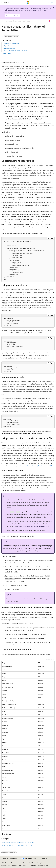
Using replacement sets (9, 46)
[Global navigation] (2, 2)
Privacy (39, 863)
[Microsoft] (28, 2)
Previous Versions (16, 863)
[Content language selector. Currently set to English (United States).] (10, 859)
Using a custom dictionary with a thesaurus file (16, 51)
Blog (24, 863)
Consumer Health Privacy (9, 865)
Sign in (53, 2)
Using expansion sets (9, 48)
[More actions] (53, 21)
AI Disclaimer (5, 863)
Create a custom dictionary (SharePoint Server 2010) (36, 466)
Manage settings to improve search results (18, 21)
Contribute (32, 863)
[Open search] (48, 2)
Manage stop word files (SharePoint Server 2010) (33, 526)
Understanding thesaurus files (11, 43)
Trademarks (32, 865)
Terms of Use (23, 865)
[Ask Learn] (50, 21)
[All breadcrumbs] (3, 21)
